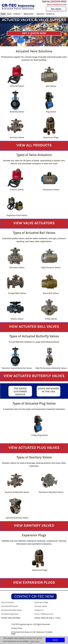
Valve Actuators (8, 602)
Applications (29, 14)
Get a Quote (56, 9)
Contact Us (50, 14)
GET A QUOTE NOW (34, 33)
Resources (41, 14)
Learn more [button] (35, 641)
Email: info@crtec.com (56, 4)
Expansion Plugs (41, 602)
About (9, 14)
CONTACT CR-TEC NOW (34, 596)
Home (3, 14)
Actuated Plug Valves (10, 614)
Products (18, 14)
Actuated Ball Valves (10, 606)
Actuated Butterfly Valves (12, 610)
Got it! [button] (55, 640)
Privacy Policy (17, 628)
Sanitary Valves (41, 606)
